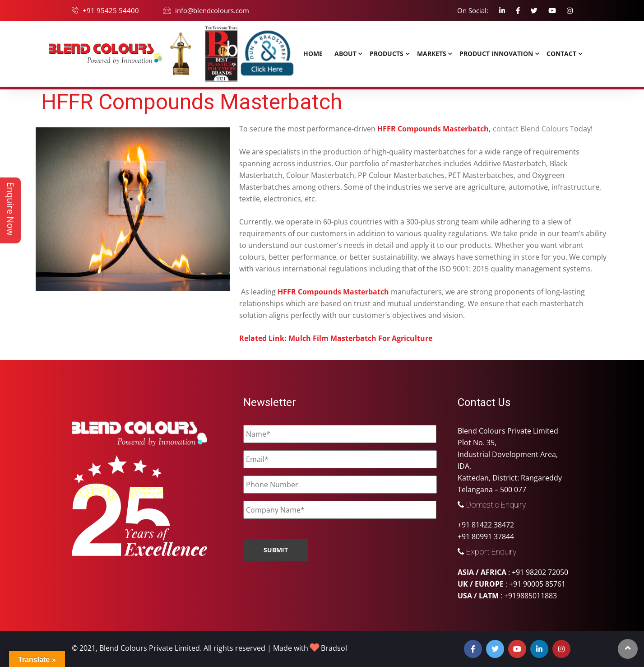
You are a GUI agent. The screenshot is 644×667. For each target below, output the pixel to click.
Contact (561, 54)
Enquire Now (11, 209)
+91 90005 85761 (537, 584)
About (345, 54)
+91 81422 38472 (486, 525)
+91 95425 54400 (111, 10)
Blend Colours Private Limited (150, 648)
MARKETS (432, 54)
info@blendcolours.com (212, 10)
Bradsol (334, 648)
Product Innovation (496, 54)
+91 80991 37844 (486, 536)
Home (313, 54)
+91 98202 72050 (540, 572)
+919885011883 (530, 596)
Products (387, 54)
